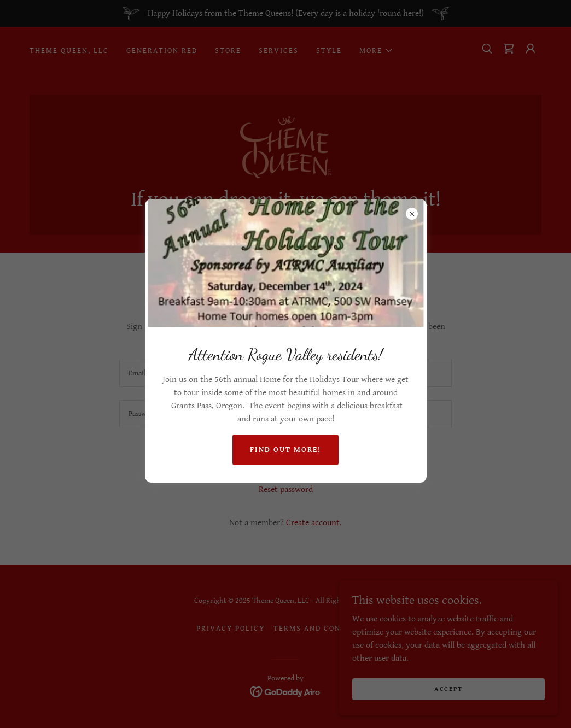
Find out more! (285, 450)
